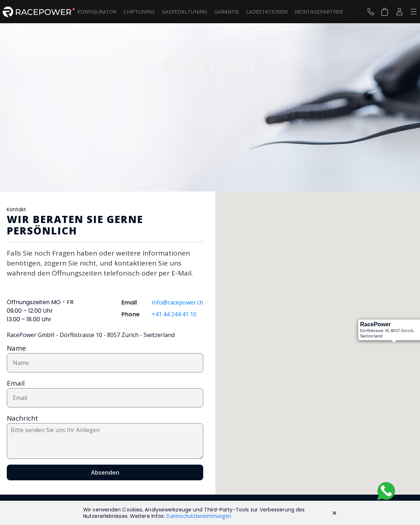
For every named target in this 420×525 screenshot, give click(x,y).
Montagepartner (319, 12)
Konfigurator (97, 12)
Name (16, 348)
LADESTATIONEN (267, 12)
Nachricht (22, 418)
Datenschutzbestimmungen (198, 516)
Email (16, 383)
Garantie (227, 12)
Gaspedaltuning (184, 12)
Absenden (105, 472)
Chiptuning (139, 12)
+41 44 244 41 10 (174, 314)
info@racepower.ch (177, 302)
